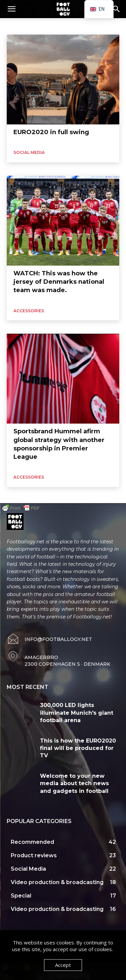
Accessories (20, 25)
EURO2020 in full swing (51, 132)
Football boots (81, 25)
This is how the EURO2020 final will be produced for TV (78, 748)
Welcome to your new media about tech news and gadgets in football (74, 783)
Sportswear (50, 25)
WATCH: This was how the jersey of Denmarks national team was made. (59, 282)
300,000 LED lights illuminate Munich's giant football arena (77, 713)
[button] (11, 9)
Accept (63, 965)
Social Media (29, 152)
